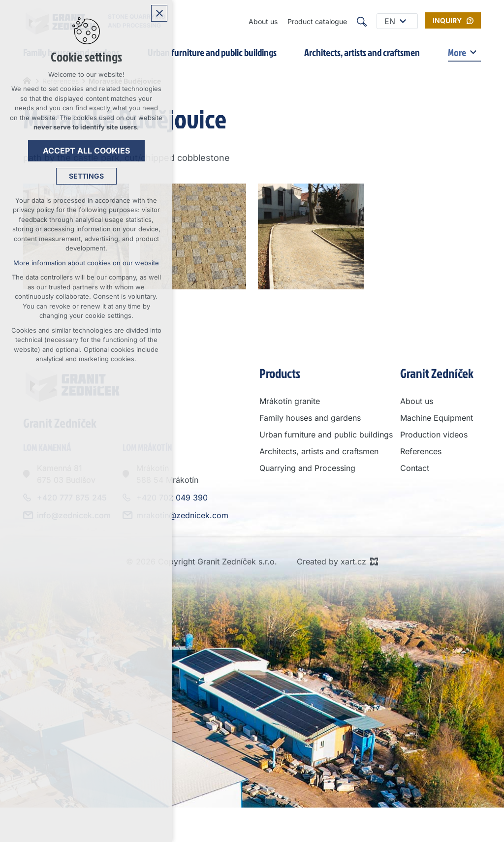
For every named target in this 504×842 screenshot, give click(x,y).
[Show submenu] (403, 21)
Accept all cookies (86, 151)
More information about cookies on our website (86, 263)
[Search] (362, 21)
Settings (86, 176)
